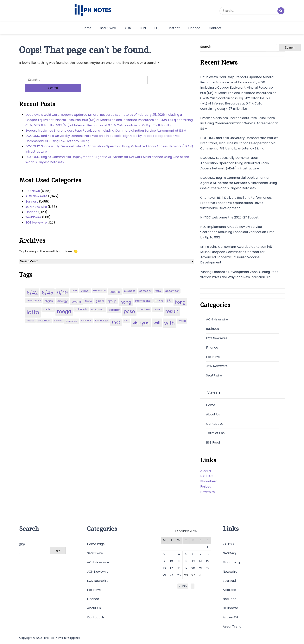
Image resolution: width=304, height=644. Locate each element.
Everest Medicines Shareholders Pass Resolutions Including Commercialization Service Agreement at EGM (106, 122)
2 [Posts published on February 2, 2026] (164, 554)
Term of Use (215, 433)
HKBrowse (230, 608)
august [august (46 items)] (85, 283)
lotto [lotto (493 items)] (33, 304)
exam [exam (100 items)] (76, 293)
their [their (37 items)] (126, 312)
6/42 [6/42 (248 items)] (32, 285)
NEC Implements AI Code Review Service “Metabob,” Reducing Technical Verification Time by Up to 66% (237, 232)
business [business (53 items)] (130, 283)
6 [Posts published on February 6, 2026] (193, 554)
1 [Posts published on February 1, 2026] (208, 547)
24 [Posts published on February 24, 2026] (172, 575)
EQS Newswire (36, 214)
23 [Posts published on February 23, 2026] (164, 575)
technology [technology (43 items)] (102, 313)
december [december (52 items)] (172, 283)
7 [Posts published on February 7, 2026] (200, 554)
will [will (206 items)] (157, 314)
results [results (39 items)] (30, 313)
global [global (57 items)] (100, 293)
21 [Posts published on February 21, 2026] (200, 568)
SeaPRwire (108, 28)
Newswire (208, 492)
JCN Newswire (36, 199)
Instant (174, 28)
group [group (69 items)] (112, 293)
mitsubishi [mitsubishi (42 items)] (81, 301)
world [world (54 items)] (182, 313)
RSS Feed (213, 442)
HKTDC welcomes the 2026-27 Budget (229, 217)
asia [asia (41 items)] (74, 282)
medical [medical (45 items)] (48, 301)
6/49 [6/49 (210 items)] (62, 284)
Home (87, 28)
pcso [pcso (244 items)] (129, 303)
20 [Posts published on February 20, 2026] (193, 568)
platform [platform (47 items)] (144, 301)
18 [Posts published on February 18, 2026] (179, 568)
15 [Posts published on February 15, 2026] (208, 561)
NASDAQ (207, 476)
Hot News (33, 183)
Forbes (206, 486)
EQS (157, 28)
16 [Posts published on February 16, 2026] (164, 568)
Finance (194, 28)
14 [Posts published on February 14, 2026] (200, 561)
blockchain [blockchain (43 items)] (99, 282)
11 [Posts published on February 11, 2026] (179, 561)
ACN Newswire (36, 188)
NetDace (230, 599)
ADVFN (206, 471)
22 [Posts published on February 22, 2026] (208, 568)
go (58, 550)
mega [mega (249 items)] (64, 303)
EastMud (229, 581)
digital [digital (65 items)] (49, 293)
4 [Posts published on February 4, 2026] (179, 554)
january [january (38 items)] (159, 292)
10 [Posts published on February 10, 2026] (171, 561)
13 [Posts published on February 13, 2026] (193, 561)
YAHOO (228, 544)
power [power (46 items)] (157, 301)
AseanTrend (232, 626)
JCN (143, 28)
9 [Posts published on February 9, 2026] (164, 561)
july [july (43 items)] (169, 292)
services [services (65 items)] (72, 313)
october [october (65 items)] (114, 302)
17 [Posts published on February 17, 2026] (171, 568)
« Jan (183, 586)
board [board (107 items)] (115, 284)
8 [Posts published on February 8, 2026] (208, 554)
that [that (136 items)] (116, 314)
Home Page (96, 544)
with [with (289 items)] (169, 315)
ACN (128, 28)
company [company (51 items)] (145, 283)
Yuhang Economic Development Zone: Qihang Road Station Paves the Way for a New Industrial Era (239, 275)
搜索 (22, 544)
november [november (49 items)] (98, 301)
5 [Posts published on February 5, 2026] (186, 554)
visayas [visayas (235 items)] (141, 315)
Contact (215, 28)
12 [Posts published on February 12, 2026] (186, 561)
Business (32, 193)
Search (206, 47)
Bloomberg (209, 481)
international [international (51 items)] (143, 293)
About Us (213, 414)
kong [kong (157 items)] (180, 294)
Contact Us (215, 424)
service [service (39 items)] (58, 313)
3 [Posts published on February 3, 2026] (171, 554)
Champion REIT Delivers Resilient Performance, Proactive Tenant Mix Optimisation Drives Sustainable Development (236, 203)
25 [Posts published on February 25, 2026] (179, 575)
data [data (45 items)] (158, 283)
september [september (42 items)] (44, 313)
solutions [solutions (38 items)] (86, 312)
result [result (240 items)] (172, 303)
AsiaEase (229, 590)
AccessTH (230, 617)
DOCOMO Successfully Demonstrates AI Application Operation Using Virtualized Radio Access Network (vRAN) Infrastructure (109, 141)
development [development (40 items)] (34, 292)
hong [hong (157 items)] (126, 294)
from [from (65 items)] (88, 293)
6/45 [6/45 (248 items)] (47, 285)
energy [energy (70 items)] (63, 293)
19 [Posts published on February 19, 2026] (186, 568)
